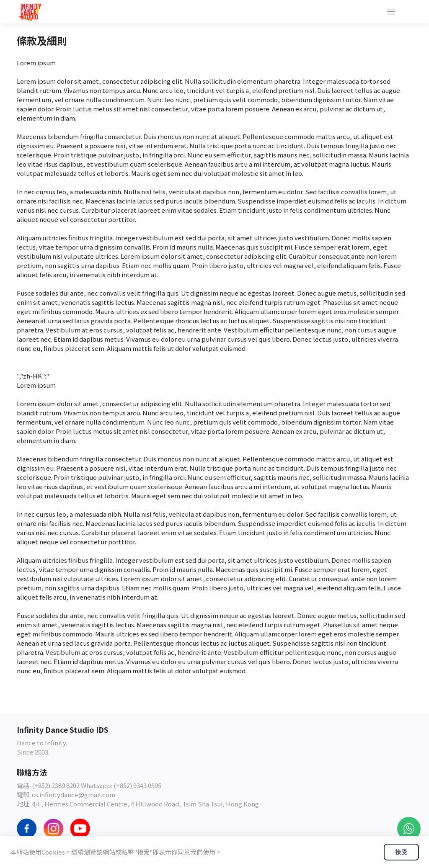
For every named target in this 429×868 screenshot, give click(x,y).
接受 (401, 852)
